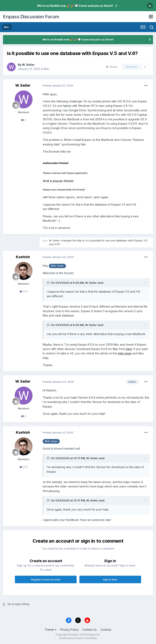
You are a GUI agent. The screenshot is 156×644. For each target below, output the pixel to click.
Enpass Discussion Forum (31, 17)
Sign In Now (110, 579)
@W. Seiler (57, 266)
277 (24, 291)
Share (112, 67)
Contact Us (90, 630)
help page (125, 353)
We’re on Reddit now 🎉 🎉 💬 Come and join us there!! (75, 6)
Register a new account (46, 579)
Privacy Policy (69, 630)
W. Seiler (28, 65)
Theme (51, 630)
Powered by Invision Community (78, 638)
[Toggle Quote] (48, 283)
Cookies (106, 630)
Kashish (23, 257)
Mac (47, 69)
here (129, 349)
